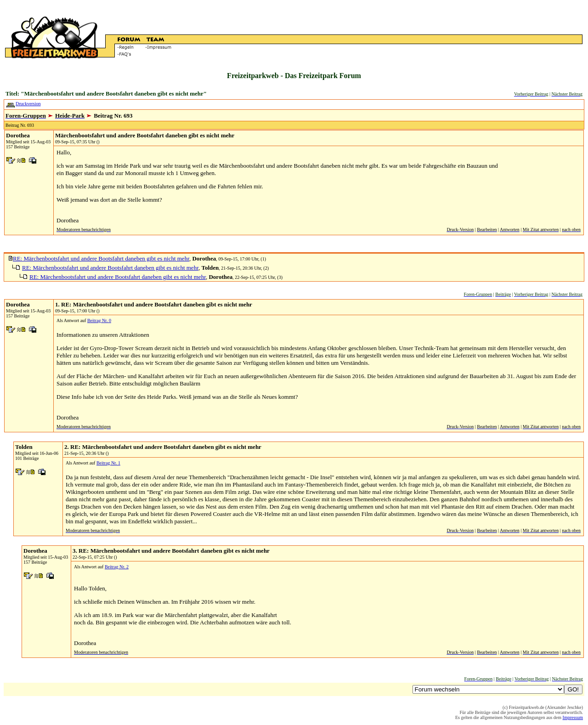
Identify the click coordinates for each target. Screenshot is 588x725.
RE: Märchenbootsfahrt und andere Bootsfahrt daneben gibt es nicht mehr (101, 258)
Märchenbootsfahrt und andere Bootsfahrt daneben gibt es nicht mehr (145, 135)
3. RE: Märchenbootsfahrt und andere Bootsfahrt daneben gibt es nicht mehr (171, 551)
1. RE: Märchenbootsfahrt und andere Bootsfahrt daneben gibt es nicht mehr (154, 304)
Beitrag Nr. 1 (108, 463)
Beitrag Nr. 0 (99, 320)
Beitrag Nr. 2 (117, 567)
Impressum (573, 717)
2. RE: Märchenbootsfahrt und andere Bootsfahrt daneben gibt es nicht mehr (163, 447)
